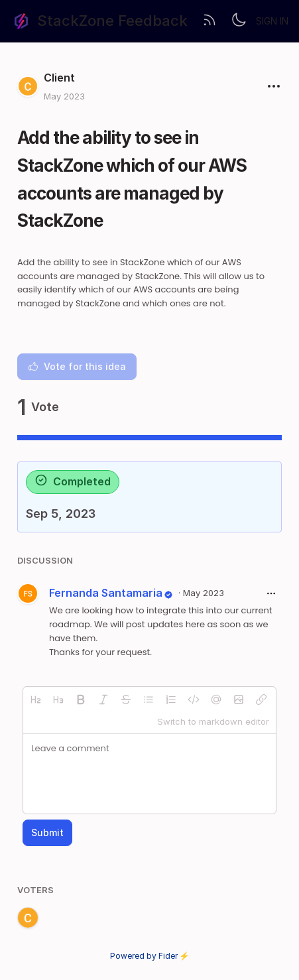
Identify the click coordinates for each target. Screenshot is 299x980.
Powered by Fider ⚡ (150, 956)
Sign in (272, 21)
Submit (47, 832)
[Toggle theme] (239, 21)
